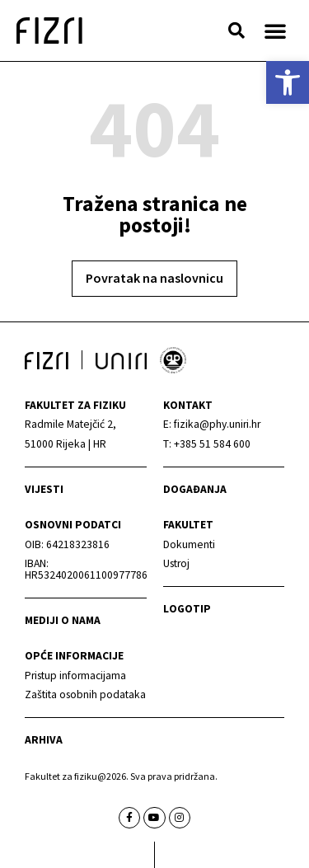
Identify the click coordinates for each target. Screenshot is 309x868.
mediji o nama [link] (63, 620)
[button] (236, 30)
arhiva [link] (44, 740)
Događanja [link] (195, 489)
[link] (288, 82)
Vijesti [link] (44, 489)
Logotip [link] (187, 609)
